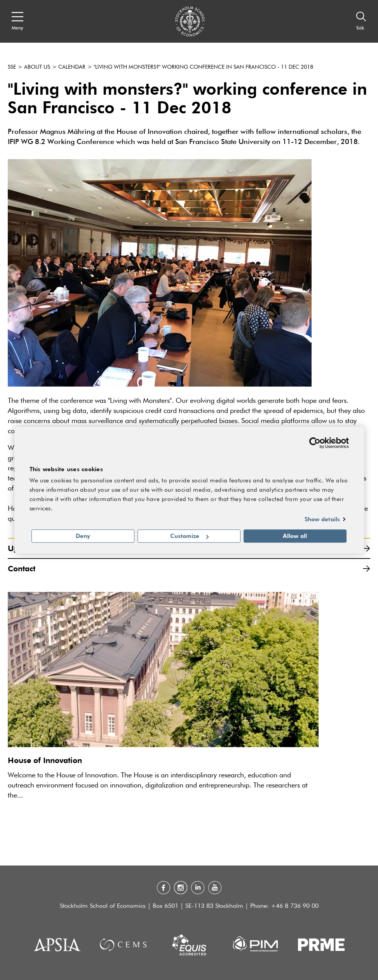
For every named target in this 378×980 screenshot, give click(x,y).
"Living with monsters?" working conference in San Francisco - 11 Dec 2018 (203, 67)
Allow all (295, 536)
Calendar (72, 67)
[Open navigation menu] (17, 21)
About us (37, 67)
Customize (189, 536)
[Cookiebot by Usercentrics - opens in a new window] (315, 443)
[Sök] (361, 21)
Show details (322, 519)
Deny (83, 536)
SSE (12, 67)
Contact (189, 568)
